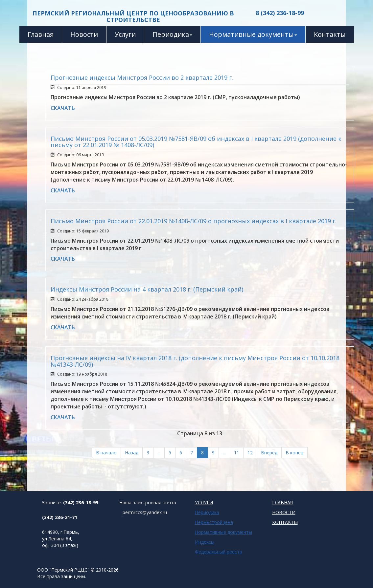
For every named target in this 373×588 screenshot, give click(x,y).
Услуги (125, 34)
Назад (132, 453)
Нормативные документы (253, 34)
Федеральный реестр (219, 552)
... (159, 453)
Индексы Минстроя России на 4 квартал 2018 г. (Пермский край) (147, 289)
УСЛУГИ (204, 502)
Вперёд (269, 453)
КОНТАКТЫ (285, 522)
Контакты (330, 34)
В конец (294, 453)
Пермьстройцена (214, 522)
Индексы (205, 542)
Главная (41, 34)
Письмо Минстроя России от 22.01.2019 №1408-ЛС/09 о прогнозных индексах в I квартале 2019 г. (194, 221)
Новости (84, 34)
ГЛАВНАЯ (282, 502)
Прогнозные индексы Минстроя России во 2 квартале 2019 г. (142, 77)
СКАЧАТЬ (63, 108)
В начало (106, 453)
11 (237, 453)
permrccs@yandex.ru (145, 512)
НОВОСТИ (284, 512)
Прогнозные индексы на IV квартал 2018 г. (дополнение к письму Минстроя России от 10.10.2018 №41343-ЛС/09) (195, 361)
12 (250, 453)
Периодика (172, 34)
